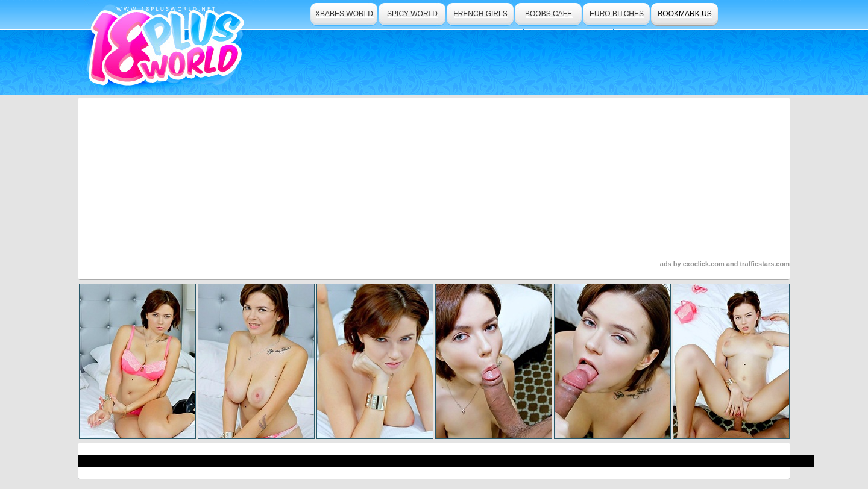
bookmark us (684, 14)
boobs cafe (549, 14)
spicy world (412, 14)
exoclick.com (704, 264)
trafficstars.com (765, 264)
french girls (480, 14)
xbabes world (344, 14)
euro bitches (617, 14)
